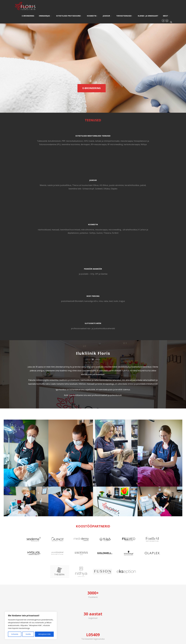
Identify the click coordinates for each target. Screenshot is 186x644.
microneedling (159, 144)
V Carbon (146, 148)
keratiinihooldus (82, 148)
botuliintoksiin (43, 141)
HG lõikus (94, 144)
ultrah (130, 148)
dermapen (50, 155)
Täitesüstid (31, 141)
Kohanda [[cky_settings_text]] (15, 634)
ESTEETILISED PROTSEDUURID (69, 16)
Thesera (154, 151)
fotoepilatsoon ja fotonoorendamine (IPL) (40, 151)
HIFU (42, 144)
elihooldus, (137, 148)
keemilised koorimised (157, 141)
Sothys (139, 151)
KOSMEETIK (92, 16)
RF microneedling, (49, 158)
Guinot (146, 151)
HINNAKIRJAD (45, 16)
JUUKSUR (107, 16)
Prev (3, 68)
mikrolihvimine (132, 144)
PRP (52, 141)
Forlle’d (162, 151)
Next (183, 68)
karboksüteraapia (37, 161)
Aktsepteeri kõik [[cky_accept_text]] (44, 634)
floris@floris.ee (152, 501)
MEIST (166, 16)
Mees (75, 141)
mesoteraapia (48, 148)
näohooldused (131, 141)
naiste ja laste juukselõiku (91, 141)
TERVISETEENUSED (125, 16)
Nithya (49, 161)
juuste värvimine (106, 144)
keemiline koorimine (35, 155)
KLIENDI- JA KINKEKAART (148, 16)
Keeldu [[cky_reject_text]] (28, 634)
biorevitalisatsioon (30, 144)
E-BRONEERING (28, 16)
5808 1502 (33, 501)
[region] (31, 625)
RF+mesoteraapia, (32, 158)
